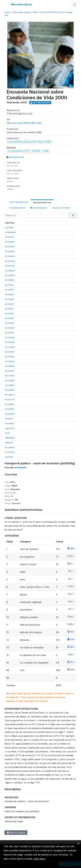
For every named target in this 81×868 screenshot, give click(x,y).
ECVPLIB (9, 419)
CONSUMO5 (11, 232)
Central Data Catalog (21, 12)
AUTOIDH (9, 228)
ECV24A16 (10, 347)
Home (7, 12)
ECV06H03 (10, 261)
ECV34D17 (10, 385)
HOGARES (10, 424)
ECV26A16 (10, 357)
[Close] (78, 843)
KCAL (8, 433)
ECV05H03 (10, 256)
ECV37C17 (10, 400)
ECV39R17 (10, 409)
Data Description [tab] (42, 203)
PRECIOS (9, 443)
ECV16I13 (9, 309)
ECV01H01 (10, 237)
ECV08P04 (10, 271)
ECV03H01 (10, 247)
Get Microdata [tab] (39, 208)
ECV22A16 (10, 338)
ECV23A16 (10, 342)
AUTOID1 (9, 457)
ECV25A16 (10, 352)
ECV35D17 (10, 390)
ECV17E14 (9, 313)
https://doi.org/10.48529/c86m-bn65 (24, 123)
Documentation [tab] (17, 208)
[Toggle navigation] (75, 5)
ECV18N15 (10, 318)
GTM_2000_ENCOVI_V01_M (51, 12)
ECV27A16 (10, 361)
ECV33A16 (10, 381)
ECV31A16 (10, 371)
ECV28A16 (10, 366)
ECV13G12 (10, 294)
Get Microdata (40, 103)
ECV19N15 (10, 323)
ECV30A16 (10, 452)
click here (39, 859)
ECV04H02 (10, 251)
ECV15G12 (10, 304)
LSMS (35, 12)
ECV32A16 (10, 376)
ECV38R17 (10, 404)
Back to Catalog (16, 833)
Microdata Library (22, 4)
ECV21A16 (10, 333)
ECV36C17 (10, 395)
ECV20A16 (10, 328)
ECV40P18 (10, 414)
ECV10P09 (10, 280)
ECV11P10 (9, 285)
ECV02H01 (10, 242)
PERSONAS (10, 438)
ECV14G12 (10, 299)
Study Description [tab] (19, 202)
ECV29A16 (10, 447)
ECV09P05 (10, 275)
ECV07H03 (10, 266)
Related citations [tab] (61, 208)
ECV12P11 (9, 290)
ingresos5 (10, 428)
